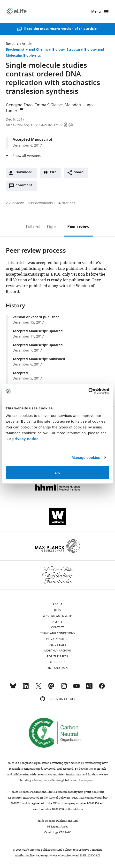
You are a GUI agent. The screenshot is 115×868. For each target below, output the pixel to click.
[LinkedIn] (26, 688)
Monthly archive (58, 651)
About (58, 604)
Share (79, 173)
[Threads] (89, 688)
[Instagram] (64, 688)
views (15, 203)
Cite (53, 173)
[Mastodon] (51, 688)
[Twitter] (38, 688)
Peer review (78, 227)
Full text (33, 227)
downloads (41, 203)
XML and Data (57, 668)
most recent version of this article (68, 29)
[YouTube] (77, 688)
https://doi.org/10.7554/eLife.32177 (35, 125)
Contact (57, 627)
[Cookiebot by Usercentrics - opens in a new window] (88, 391)
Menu (96, 12)
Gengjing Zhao (19, 105)
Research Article (19, 44)
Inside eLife (57, 645)
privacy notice (25, 439)
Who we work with (57, 616)
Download (24, 173)
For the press (57, 656)
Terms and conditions (57, 633)
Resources (57, 662)
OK (57, 473)
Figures (54, 227)
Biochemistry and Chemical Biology (35, 50)
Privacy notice (57, 639)
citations (66, 203)
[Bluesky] (13, 688)
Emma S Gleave (49, 105)
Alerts (57, 622)
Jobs (57, 610)
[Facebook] (102, 688)
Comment (25, 187)
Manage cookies (86, 458)
